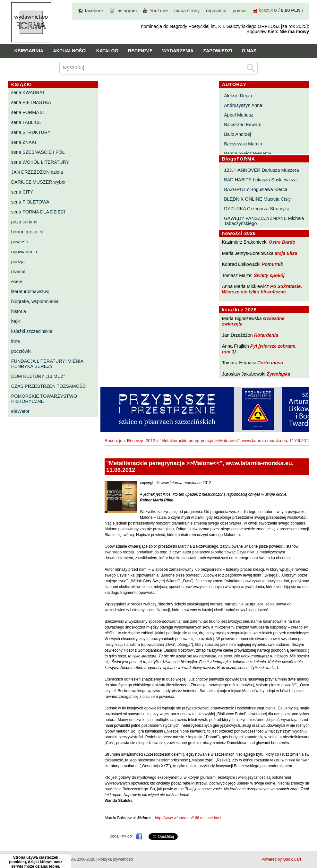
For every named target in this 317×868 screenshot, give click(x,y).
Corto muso (270, 363)
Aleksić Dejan (238, 96)
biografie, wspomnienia (35, 301)
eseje (17, 282)
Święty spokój (269, 275)
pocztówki (21, 351)
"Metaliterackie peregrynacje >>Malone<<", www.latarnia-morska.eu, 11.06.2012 (235, 441)
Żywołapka (278, 374)
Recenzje (140, 51)
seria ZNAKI (24, 142)
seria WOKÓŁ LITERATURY (40, 162)
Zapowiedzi (218, 51)
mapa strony (187, 11)
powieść (20, 242)
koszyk (266, 10)
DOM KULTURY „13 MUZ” (38, 376)
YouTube (159, 11)
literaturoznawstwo (30, 291)
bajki (16, 321)
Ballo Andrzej (237, 134)
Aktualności (70, 51)
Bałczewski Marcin (243, 144)
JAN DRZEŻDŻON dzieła (37, 172)
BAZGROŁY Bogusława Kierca (256, 189)
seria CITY (22, 192)
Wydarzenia (178, 51)
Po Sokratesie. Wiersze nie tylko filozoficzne (262, 289)
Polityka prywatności (116, 859)
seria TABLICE (26, 122)
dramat (18, 272)
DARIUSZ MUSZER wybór (39, 182)
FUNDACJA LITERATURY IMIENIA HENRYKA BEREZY (47, 364)
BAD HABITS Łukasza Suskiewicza (260, 180)
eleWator (20, 411)
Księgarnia (29, 51)
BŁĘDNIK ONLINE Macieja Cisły (257, 199)
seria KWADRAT (28, 92)
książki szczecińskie (32, 331)
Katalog (107, 51)
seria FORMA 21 (28, 112)
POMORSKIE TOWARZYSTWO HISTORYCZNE (44, 399)
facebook (94, 11)
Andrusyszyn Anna (243, 105)
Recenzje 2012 (141, 441)
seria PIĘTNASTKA (31, 102)
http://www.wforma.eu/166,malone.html (188, 818)
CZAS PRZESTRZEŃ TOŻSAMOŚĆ (49, 386)
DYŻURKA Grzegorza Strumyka (257, 209)
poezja (18, 262)
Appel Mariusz (239, 115)
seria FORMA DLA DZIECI (38, 212)
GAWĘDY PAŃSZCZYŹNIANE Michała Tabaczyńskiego (264, 221)
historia (19, 311)
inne (16, 341)
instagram (127, 11)
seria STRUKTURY (31, 132)
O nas (249, 51)
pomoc (240, 11)
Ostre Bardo (282, 242)
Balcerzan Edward (243, 125)
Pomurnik (272, 264)
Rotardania (266, 335)
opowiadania (24, 252)
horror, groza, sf (27, 232)
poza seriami (24, 222)
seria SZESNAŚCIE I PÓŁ (38, 152)
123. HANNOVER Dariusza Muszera (261, 170)
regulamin (216, 11)
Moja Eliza (286, 253)
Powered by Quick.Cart (281, 859)
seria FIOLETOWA (30, 202)
